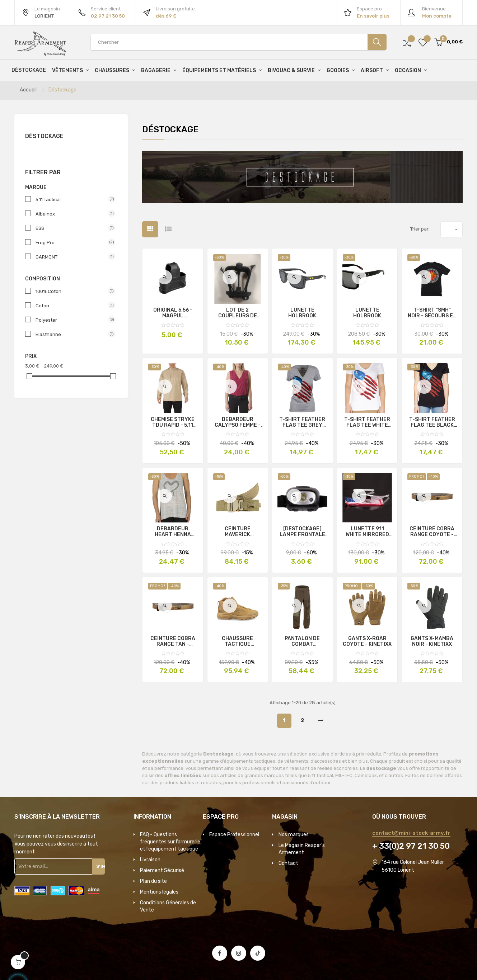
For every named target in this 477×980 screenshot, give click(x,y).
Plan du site (153, 881)
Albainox (73, 214)
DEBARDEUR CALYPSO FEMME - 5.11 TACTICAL (238, 422)
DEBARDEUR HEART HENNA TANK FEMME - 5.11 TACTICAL (173, 532)
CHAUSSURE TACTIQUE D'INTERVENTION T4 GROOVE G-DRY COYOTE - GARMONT (238, 642)
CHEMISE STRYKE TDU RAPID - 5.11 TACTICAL (173, 422)
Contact (288, 863)
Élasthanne (73, 334)
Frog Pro (73, 242)
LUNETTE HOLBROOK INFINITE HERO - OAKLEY (367, 313)
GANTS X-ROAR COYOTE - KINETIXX (367, 642)
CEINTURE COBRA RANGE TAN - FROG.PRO (173, 642)
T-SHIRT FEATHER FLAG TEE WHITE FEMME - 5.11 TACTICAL (367, 422)
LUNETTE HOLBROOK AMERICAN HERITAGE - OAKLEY (302, 313)
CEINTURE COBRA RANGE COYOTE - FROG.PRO (432, 532)
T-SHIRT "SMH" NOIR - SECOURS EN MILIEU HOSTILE (432, 313)
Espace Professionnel (234, 835)
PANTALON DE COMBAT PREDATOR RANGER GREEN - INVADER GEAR (302, 642)
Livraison (150, 860)
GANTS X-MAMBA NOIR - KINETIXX (432, 642)
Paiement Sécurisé (162, 870)
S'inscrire (102, 866)
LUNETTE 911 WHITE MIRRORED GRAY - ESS (367, 532)
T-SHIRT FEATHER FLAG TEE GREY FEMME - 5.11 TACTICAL (302, 422)
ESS (73, 228)
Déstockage (44, 136)
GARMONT (73, 257)
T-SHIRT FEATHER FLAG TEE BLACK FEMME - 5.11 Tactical (432, 422)
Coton (73, 306)
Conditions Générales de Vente (168, 906)
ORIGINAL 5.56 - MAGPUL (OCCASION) (173, 313)
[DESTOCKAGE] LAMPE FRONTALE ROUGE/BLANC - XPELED (302, 532)
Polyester (73, 320)
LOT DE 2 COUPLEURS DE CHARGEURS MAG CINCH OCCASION (238, 313)
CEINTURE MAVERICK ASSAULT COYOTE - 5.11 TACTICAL (237, 532)
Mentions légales (159, 892)
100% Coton (73, 291)
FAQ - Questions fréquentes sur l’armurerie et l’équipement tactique (170, 842)
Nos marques (294, 835)
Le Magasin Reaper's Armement (302, 849)
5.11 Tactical (73, 199)
